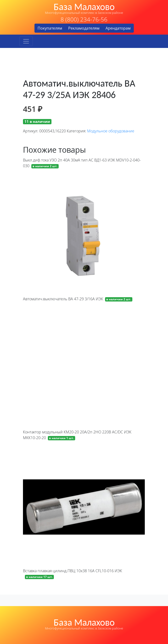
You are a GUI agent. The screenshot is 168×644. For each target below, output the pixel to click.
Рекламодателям (84, 28)
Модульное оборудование (111, 131)
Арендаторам (118, 28)
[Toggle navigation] (26, 41)
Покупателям (50, 28)
